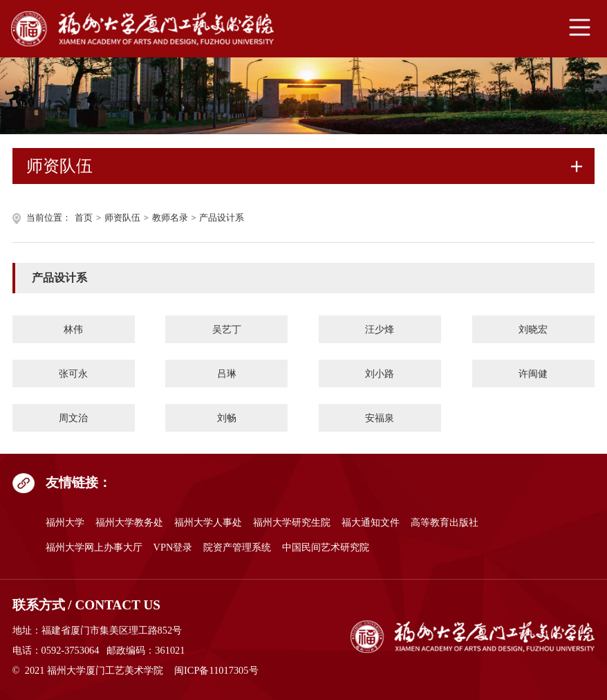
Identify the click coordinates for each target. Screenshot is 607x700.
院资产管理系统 (237, 547)
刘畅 (227, 418)
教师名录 (170, 218)
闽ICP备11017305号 (216, 670)
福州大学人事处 (208, 522)
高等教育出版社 (445, 522)
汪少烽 (380, 329)
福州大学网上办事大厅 (94, 547)
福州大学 (65, 522)
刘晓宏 (533, 329)
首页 (84, 218)
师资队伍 (122, 218)
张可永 (73, 374)
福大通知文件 (371, 522)
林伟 (73, 329)
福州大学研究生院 (292, 522)
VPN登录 (173, 547)
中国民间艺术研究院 (326, 547)
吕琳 (227, 374)
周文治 (73, 418)
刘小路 (380, 374)
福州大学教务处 (129, 522)
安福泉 (380, 418)
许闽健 (533, 374)
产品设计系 (222, 218)
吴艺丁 (227, 329)
